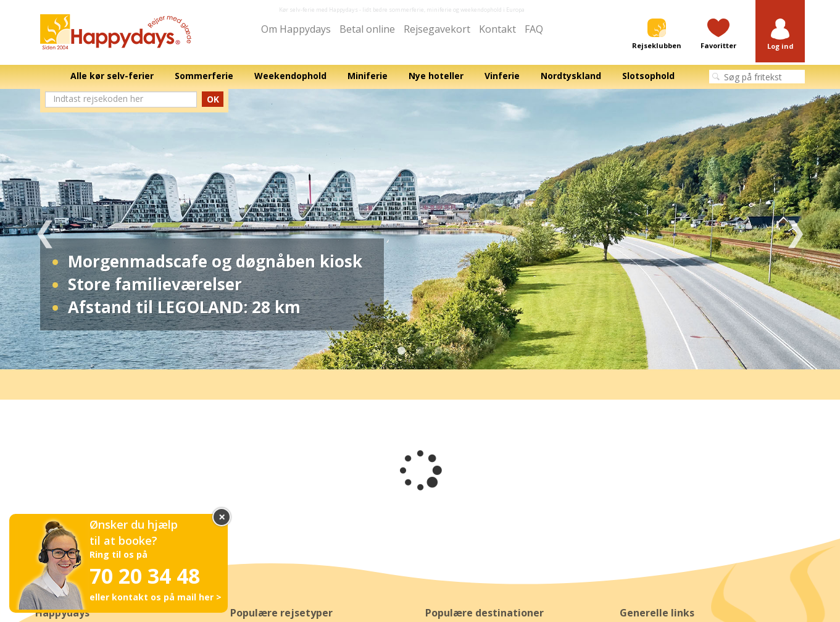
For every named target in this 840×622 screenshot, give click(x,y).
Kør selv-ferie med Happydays (318, 10)
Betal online (367, 29)
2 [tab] (420, 351)
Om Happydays (296, 29)
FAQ (534, 29)
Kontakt (497, 29)
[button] (780, 35)
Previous (45, 229)
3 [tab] (439, 351)
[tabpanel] (420, 229)
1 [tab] (402, 351)
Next (795, 229)
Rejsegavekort (437, 29)
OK (213, 99)
